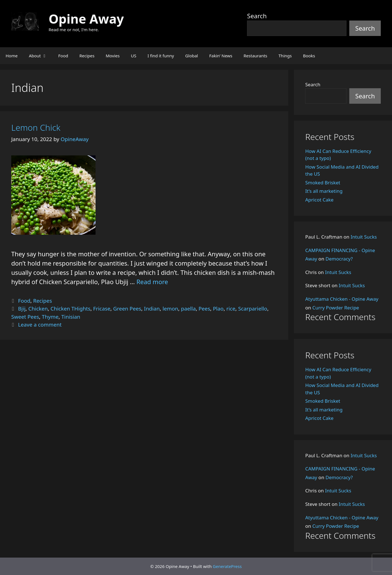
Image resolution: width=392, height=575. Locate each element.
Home (12, 56)
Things (285, 56)
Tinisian (71, 317)
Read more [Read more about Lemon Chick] (152, 282)
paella (188, 308)
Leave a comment (40, 324)
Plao (218, 308)
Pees (204, 308)
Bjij (22, 308)
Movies (113, 56)
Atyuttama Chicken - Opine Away (342, 299)
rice (231, 308)
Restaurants (255, 56)
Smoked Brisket (323, 183)
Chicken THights (71, 308)
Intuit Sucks (364, 237)
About (41, 56)
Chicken (38, 308)
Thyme (50, 317)
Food (63, 56)
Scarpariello (252, 308)
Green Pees (127, 308)
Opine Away (86, 19)
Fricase (102, 308)
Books (309, 56)
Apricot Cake (319, 200)
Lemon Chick (36, 127)
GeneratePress (227, 566)
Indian (152, 308)
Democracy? (339, 259)
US (134, 56)
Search (257, 16)
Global (192, 56)
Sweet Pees (25, 317)
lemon (170, 308)
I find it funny (161, 56)
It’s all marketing (324, 191)
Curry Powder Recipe (336, 308)
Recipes (87, 56)
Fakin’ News (221, 56)
